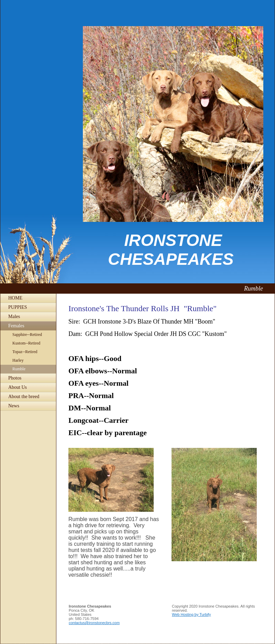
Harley (18, 360)
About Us (18, 387)
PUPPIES (18, 307)
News (14, 406)
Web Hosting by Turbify (191, 614)
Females (16, 326)
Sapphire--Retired (27, 335)
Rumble (19, 369)
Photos (15, 378)
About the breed (24, 397)
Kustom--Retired (26, 343)
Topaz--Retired (25, 352)
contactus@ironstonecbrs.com (94, 623)
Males (14, 317)
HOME (15, 298)
